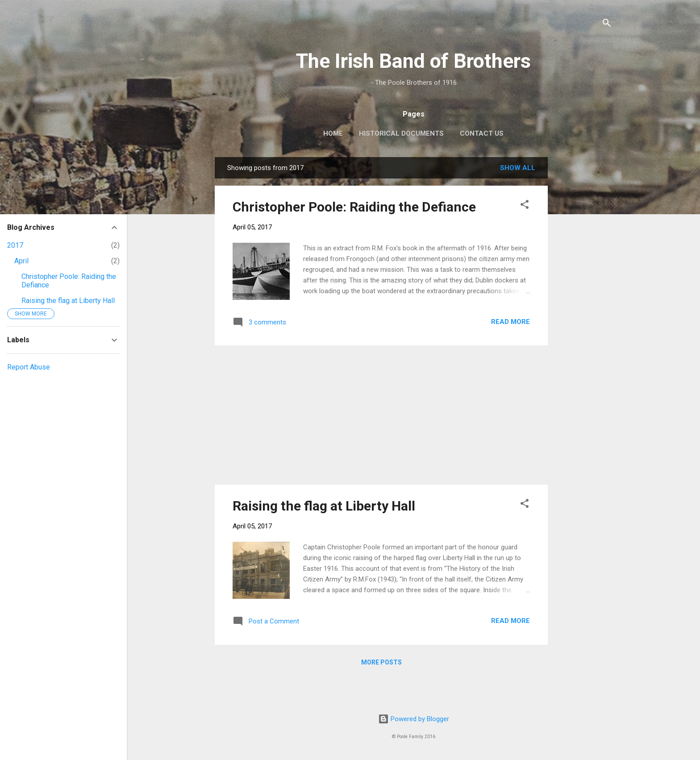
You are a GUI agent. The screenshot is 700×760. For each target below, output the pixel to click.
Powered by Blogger (414, 719)
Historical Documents (401, 133)
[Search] (607, 24)
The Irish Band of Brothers (413, 61)
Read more (510, 322)
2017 (15, 245)
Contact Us (482, 133)
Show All (518, 168)
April (21, 261)
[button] (525, 206)
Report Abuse (29, 367)
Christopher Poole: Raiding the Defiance (354, 207)
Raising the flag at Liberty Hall (324, 506)
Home (333, 133)
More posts (381, 662)
